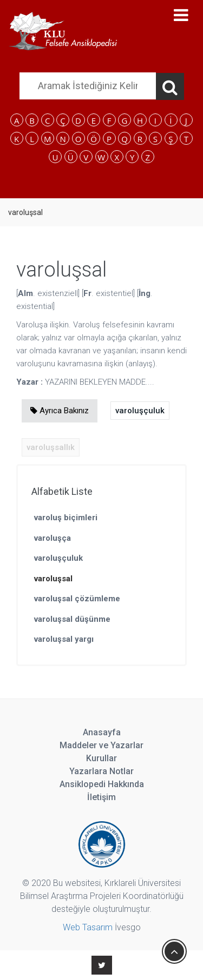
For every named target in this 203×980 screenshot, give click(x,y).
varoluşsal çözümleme (77, 599)
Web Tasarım (88, 927)
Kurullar (101, 758)
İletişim (101, 797)
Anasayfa (102, 732)
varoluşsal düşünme (72, 619)
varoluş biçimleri (66, 518)
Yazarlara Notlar (101, 771)
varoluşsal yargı (64, 639)
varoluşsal (53, 579)
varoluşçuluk (140, 411)
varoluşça (53, 538)
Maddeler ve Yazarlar (101, 745)
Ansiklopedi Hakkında (102, 784)
